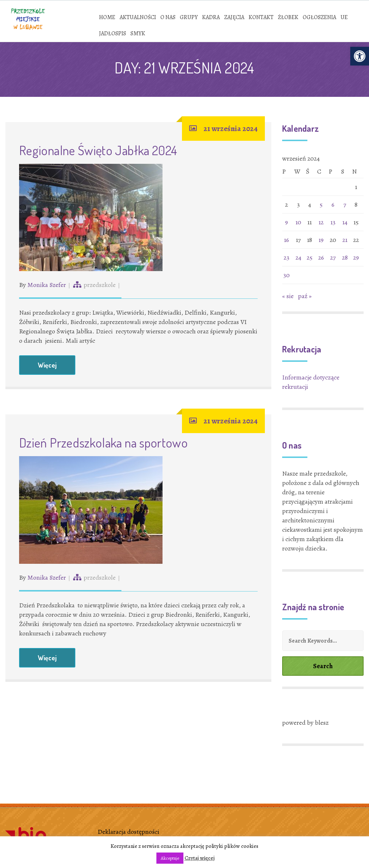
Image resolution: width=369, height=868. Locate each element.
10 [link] (298, 222)
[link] (360, 56)
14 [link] (345, 222)
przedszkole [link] (100, 285)
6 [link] (333, 204)
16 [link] (286, 240)
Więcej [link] (47, 365)
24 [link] (298, 257)
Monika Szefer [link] (47, 285)
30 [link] (286, 275)
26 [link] (321, 257)
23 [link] (286, 257)
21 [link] (345, 240)
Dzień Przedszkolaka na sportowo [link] (103, 442)
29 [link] (356, 257)
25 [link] (310, 257)
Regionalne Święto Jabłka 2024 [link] (98, 150)
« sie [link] (288, 296)
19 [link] (321, 240)
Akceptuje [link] (170, 858)
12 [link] (321, 222)
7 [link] (345, 204)
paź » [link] (305, 296)
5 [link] (321, 204)
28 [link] (345, 257)
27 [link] (333, 257)
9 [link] (286, 222)
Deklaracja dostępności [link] (128, 832)
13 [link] (333, 222)
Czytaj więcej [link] (200, 858)
